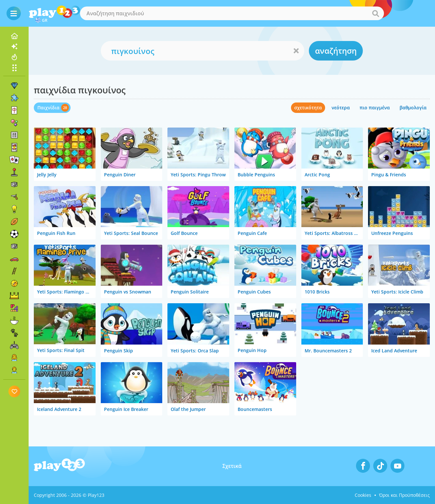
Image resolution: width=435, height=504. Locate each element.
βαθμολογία (413, 108)
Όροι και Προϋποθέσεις (404, 495)
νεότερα (341, 108)
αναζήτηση (336, 51)
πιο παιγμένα (375, 108)
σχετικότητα (308, 108)
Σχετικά (232, 466)
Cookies (363, 495)
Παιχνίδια (48, 108)
